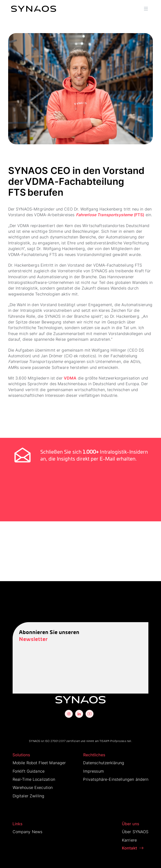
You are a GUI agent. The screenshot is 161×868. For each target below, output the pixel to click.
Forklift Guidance (29, 771)
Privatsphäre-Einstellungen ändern (116, 779)
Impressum (93, 771)
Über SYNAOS (135, 832)
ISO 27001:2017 (55, 741)
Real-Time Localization (34, 779)
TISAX (103, 741)
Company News (28, 832)
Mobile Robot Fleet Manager (39, 763)
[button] (146, 9)
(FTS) (110, 215)
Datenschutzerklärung (104, 763)
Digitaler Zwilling (29, 796)
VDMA (70, 378)
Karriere (129, 840)
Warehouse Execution (33, 787)
